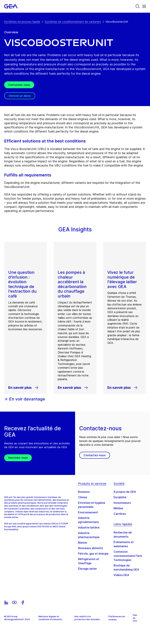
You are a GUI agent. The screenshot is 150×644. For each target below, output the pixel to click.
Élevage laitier (87, 569)
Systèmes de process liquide (22, 22)
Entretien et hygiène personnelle (92, 505)
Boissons (84, 492)
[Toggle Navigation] (144, 6)
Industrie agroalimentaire (88, 520)
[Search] (138, 6)
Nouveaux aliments (90, 548)
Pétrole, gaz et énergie (93, 554)
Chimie (83, 497)
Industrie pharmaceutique (89, 535)
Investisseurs (122, 503)
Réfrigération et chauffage (89, 561)
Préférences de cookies (117, 618)
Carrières (120, 514)
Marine (82, 543)
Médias (118, 508)
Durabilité (120, 497)
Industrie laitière (89, 527)
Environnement (88, 512)
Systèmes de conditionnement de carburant (73, 22)
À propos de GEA (125, 492)
